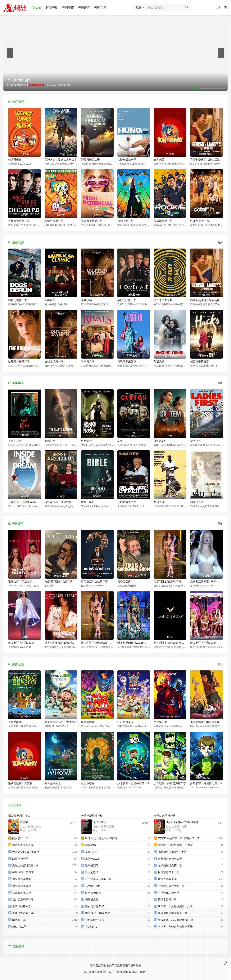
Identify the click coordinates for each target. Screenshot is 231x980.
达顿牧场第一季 (54, 361)
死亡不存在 (88, 783)
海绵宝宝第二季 (54, 221)
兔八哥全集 (15, 160)
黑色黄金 (86, 441)
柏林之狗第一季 (18, 300)
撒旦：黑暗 (88, 502)
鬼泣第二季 (161, 722)
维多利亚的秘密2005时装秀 (206, 643)
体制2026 (159, 441)
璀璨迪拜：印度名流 (20, 581)
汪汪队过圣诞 (125, 722)
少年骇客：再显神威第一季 (134, 783)
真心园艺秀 (124, 581)
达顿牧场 (86, 300)
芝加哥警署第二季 (19, 221)
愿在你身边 (197, 502)
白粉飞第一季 (125, 221)
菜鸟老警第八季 (163, 221)
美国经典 (50, 300)
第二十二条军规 (163, 300)
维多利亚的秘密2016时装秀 (134, 643)
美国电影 (68, 8)
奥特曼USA (88, 722)
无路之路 (50, 441)
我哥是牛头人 (53, 783)
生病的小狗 (15, 441)
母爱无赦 (159, 361)
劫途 (120, 441)
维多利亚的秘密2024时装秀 (170, 643)
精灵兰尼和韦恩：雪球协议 (61, 722)
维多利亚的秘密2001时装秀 (61, 643)
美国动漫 (100, 8)
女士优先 (196, 441)
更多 (220, 242)
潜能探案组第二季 (92, 221)
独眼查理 (159, 502)
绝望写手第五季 (200, 361)
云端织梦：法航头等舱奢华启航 (25, 502)
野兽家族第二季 (90, 160)
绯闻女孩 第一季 (200, 221)
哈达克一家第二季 (19, 361)
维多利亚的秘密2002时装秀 (97, 643)
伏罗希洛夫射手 (127, 502)
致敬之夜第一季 (127, 300)
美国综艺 (84, 8)
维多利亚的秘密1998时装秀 (206, 581)
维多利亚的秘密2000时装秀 (170, 581)
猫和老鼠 (159, 160)
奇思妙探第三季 (127, 361)
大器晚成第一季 (127, 160)
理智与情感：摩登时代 (58, 502)
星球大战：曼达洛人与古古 (61, 160)
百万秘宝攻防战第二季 (94, 581)
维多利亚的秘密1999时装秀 (25, 643)
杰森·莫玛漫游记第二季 (58, 581)
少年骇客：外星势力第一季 (206, 783)
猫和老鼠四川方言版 (20, 783)
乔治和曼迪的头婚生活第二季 (206, 160)
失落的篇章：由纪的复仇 (205, 722)
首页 (37, 8)
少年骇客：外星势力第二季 (170, 783)
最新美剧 (52, 8)
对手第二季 (88, 361)
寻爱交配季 (15, 722)
